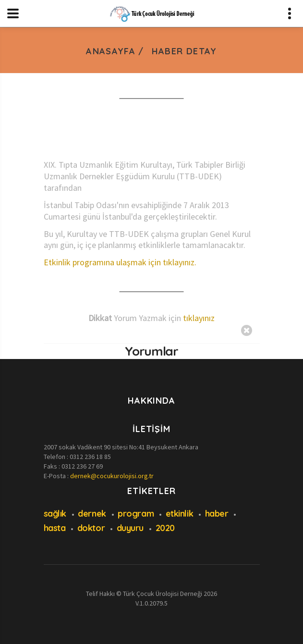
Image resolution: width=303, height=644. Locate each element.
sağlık (55, 514)
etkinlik (179, 514)
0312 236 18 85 (90, 457)
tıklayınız (199, 318)
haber (217, 514)
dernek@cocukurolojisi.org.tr (112, 476)
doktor (91, 528)
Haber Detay (184, 51)
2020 (165, 528)
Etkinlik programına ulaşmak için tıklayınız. (120, 262)
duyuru (130, 528)
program (136, 514)
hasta (55, 528)
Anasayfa (111, 51)
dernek (92, 514)
